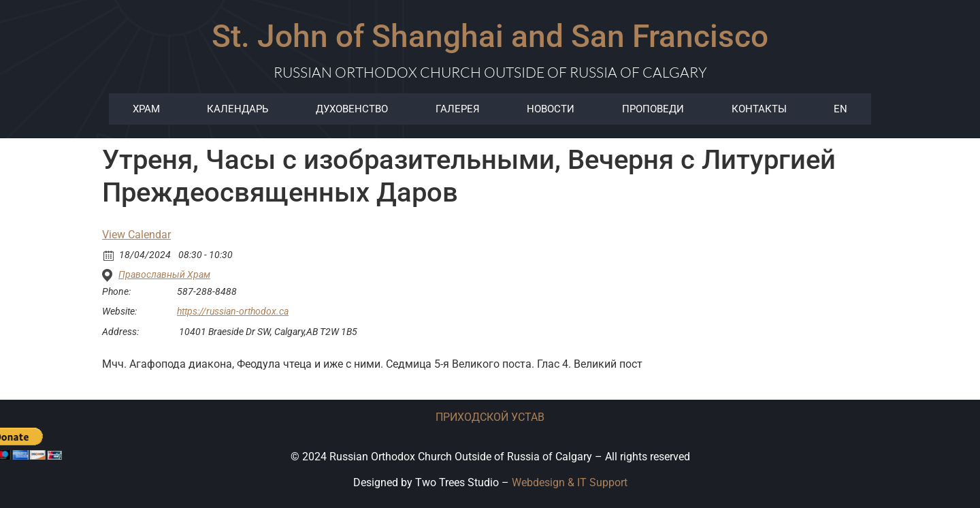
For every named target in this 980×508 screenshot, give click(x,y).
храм (146, 109)
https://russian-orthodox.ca (233, 311)
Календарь (238, 109)
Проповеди (653, 109)
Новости (551, 109)
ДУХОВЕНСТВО (352, 109)
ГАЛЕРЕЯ (458, 109)
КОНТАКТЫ (759, 109)
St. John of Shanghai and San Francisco (490, 36)
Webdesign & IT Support (570, 482)
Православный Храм (164, 274)
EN (840, 109)
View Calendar (136, 235)
